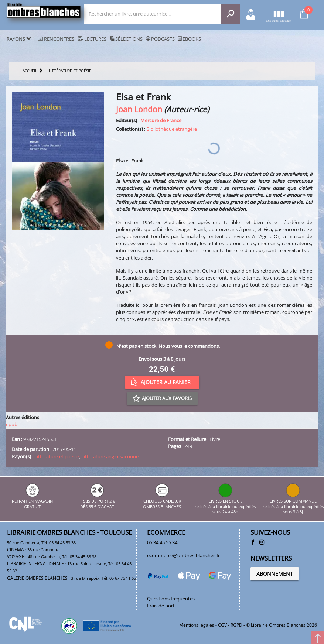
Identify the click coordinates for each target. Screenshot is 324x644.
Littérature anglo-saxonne (110, 456)
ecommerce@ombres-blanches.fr (183, 555)
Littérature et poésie (57, 456)
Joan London (139, 109)
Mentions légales (197, 625)
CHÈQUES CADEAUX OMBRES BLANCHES (162, 501)
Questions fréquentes (171, 599)
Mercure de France (161, 120)
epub (12, 424)
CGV (222, 625)
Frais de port (161, 606)
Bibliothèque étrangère (172, 129)
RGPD (236, 625)
